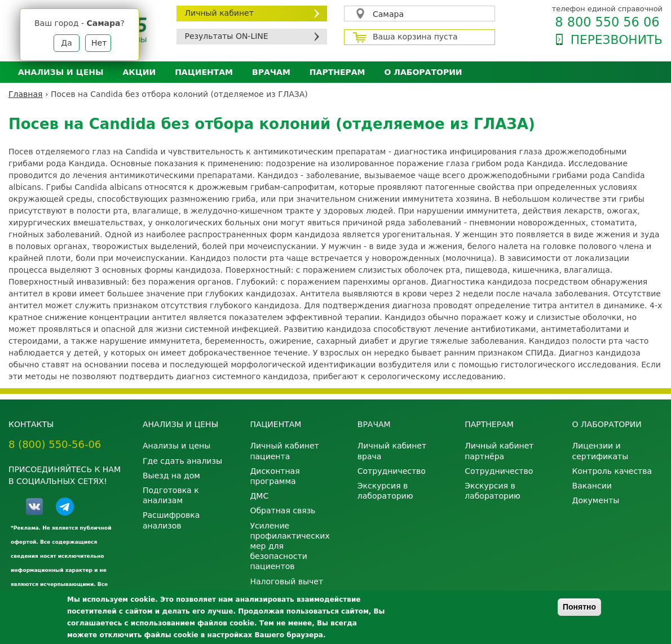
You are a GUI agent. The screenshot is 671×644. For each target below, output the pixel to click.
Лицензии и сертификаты (601, 451)
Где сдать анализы (182, 461)
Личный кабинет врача (392, 451)
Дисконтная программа (275, 476)
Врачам (271, 72)
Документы (596, 500)
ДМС (259, 496)
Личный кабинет (219, 13)
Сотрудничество (392, 471)
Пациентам (204, 72)
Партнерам (337, 72)
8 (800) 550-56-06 (55, 444)
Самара (388, 14)
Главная (25, 94)
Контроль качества (612, 471)
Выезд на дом (171, 476)
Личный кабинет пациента (284, 451)
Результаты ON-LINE (227, 36)
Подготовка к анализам (171, 495)
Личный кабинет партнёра (499, 451)
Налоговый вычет (286, 581)
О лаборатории (423, 72)
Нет (99, 43)
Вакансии (592, 486)
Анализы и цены (61, 72)
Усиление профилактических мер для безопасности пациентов (290, 546)
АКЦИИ (139, 72)
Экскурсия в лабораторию (385, 491)
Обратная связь (282, 510)
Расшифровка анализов (171, 520)
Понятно (579, 607)
